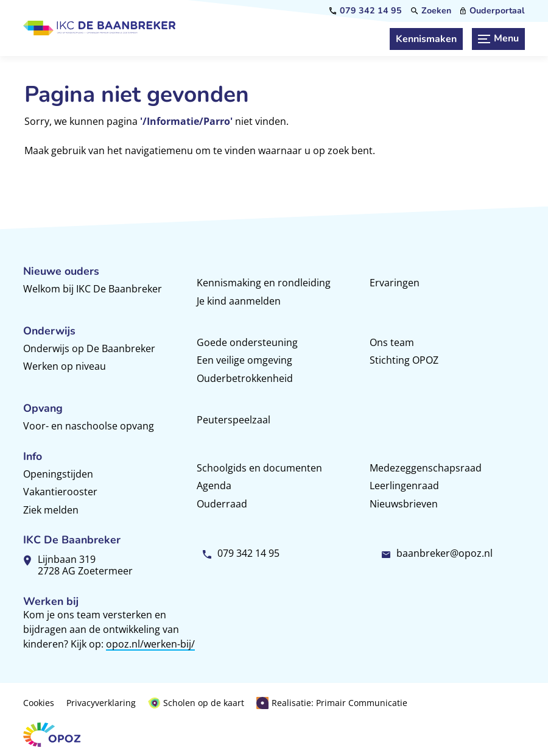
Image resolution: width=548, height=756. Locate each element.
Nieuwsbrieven (404, 504)
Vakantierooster (60, 492)
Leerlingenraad (404, 486)
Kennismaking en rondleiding (264, 283)
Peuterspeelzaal (234, 420)
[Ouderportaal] (493, 11)
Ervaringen (395, 283)
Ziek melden (51, 510)
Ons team (392, 342)
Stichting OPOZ (404, 360)
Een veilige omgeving (244, 360)
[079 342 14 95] (366, 11)
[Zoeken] (431, 11)
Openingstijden (58, 474)
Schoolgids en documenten (259, 468)
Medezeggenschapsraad (426, 468)
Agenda (214, 486)
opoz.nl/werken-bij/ (150, 644)
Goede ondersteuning (247, 342)
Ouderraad (222, 504)
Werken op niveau (65, 366)
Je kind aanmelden (239, 301)
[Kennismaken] (426, 39)
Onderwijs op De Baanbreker (89, 348)
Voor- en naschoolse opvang (89, 426)
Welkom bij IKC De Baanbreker (93, 289)
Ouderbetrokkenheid (245, 378)
